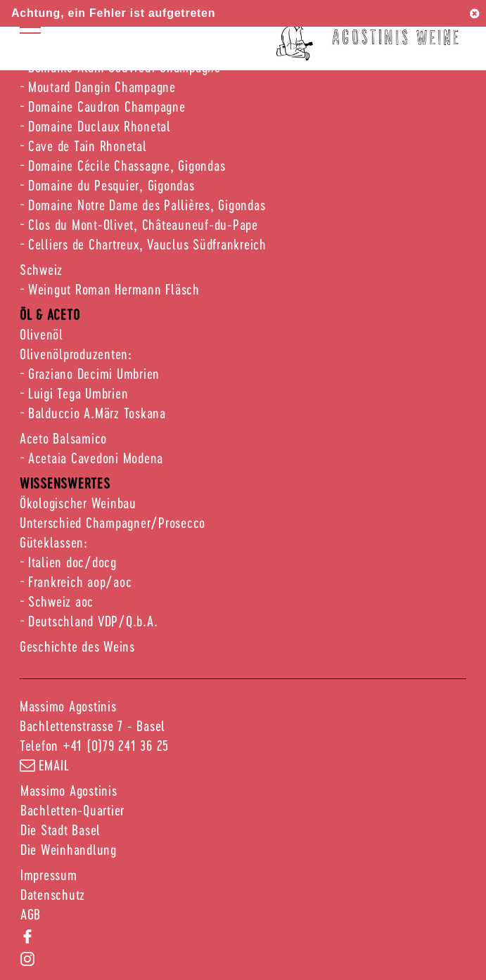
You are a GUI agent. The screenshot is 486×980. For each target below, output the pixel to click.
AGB (31, 914)
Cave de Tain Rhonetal (88, 146)
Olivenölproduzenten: (76, 354)
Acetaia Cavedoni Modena (96, 458)
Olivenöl (41, 334)
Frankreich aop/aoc (80, 581)
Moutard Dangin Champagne (102, 86)
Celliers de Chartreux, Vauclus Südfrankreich (147, 244)
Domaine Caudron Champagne (107, 106)
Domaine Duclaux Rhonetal (100, 126)
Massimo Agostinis (69, 790)
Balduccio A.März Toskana (97, 413)
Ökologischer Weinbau (78, 503)
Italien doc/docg (72, 562)
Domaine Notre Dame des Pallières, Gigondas (147, 205)
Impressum (49, 875)
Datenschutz (53, 894)
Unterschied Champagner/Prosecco (113, 522)
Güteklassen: (54, 542)
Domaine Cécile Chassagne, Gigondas (127, 165)
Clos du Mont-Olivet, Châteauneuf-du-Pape (143, 224)
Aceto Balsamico (63, 438)
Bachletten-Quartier (72, 810)
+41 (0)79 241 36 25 (116, 745)
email (45, 765)
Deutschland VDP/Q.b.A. (93, 621)
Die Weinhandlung (69, 849)
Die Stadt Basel (60, 830)
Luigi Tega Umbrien (78, 393)
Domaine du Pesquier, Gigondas (111, 185)
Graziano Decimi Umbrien (94, 373)
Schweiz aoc (61, 601)
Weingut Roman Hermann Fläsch (114, 289)
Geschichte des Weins (77, 646)
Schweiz (41, 269)
